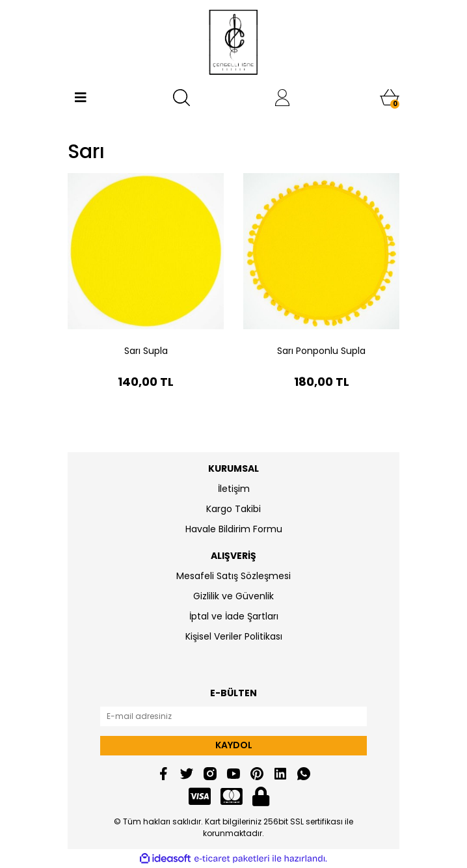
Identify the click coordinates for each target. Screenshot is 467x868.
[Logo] (234, 42)
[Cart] (390, 98)
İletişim (234, 489)
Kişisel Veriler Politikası (234, 636)
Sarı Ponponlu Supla (321, 351)
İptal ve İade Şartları (234, 616)
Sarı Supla (146, 351)
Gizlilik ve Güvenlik (233, 596)
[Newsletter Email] (233, 716)
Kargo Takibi (233, 509)
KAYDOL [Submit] (234, 745)
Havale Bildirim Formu (234, 529)
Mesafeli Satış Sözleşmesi (233, 576)
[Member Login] (282, 98)
